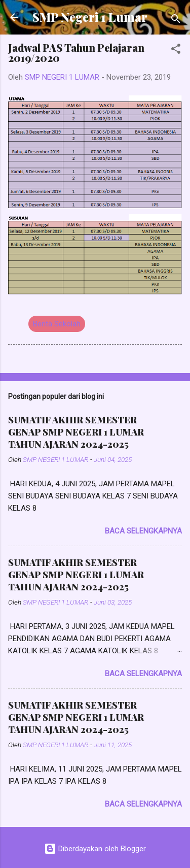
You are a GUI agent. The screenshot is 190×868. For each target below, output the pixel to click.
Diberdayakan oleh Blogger (95, 849)
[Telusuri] (176, 21)
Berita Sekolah (57, 324)
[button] (176, 51)
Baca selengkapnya (143, 531)
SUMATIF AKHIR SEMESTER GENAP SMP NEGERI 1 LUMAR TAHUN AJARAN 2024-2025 (76, 432)
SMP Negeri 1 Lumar (90, 17)
